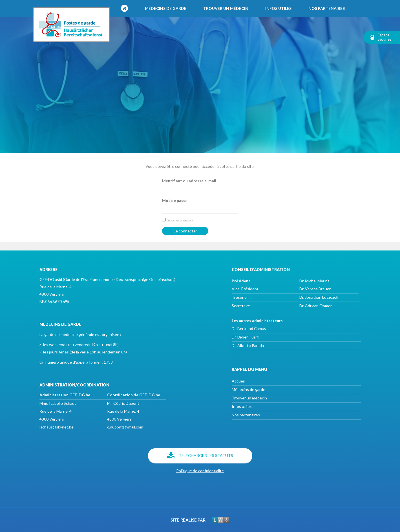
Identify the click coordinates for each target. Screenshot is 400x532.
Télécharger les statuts (200, 456)
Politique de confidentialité (200, 471)
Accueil (238, 381)
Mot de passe (175, 200)
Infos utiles (278, 8)
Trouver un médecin (226, 8)
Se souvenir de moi (177, 220)
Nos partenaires (327, 8)
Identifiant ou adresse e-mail (189, 181)
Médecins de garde (166, 8)
